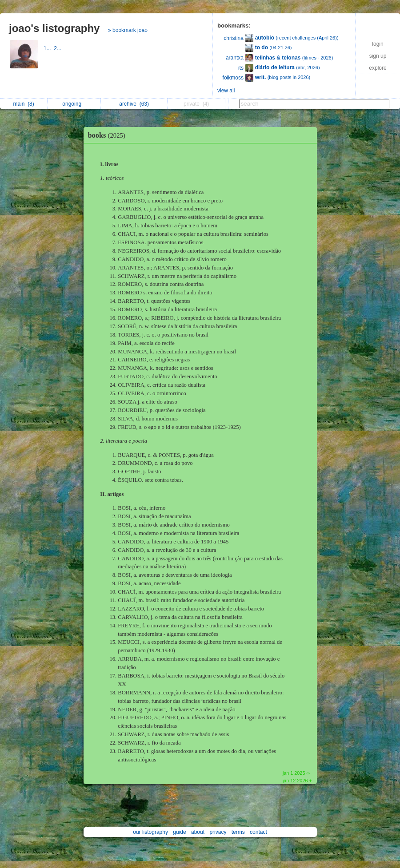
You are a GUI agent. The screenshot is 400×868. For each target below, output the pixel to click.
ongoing (74, 104)
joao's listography (54, 28)
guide (179, 832)
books (109, 135)
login (378, 44)
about (198, 832)
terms (238, 832)
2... (58, 48)
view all (226, 91)
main (23, 104)
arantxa (235, 58)
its (241, 68)
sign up (378, 56)
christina (234, 38)
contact (258, 832)
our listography (150, 832)
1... (49, 48)
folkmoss (233, 78)
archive (134, 104)
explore (378, 68)
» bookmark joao (128, 30)
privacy (218, 832)
